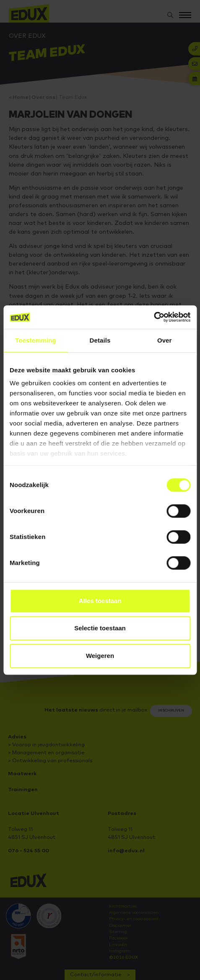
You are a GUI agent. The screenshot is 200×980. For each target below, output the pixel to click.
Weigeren (100, 656)
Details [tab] (100, 340)
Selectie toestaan (100, 628)
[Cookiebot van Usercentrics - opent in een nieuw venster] (154, 317)
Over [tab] (165, 340)
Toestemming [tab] (36, 340)
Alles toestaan (100, 601)
